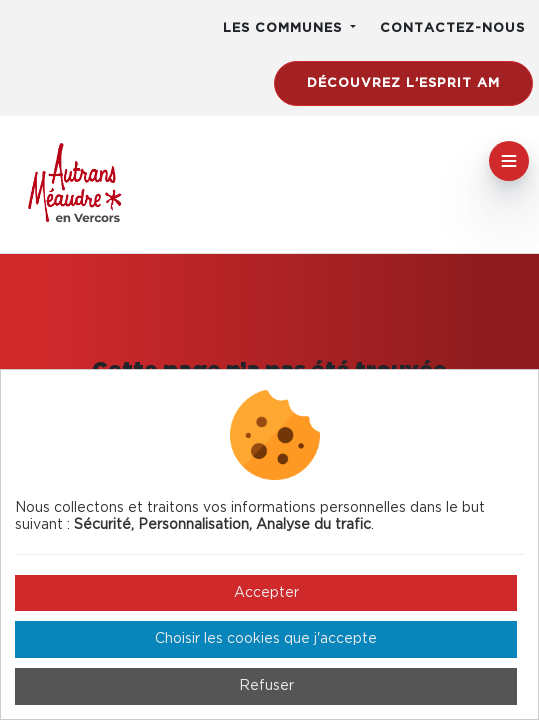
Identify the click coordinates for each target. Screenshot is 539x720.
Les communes (285, 28)
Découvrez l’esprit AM (403, 83)
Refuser (266, 686)
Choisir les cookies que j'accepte (266, 639)
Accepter (266, 593)
